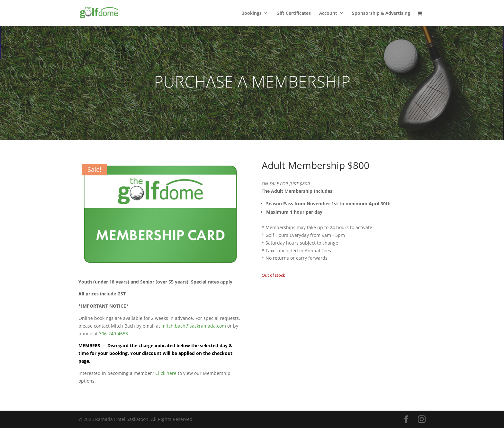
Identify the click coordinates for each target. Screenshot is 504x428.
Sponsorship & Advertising (381, 13)
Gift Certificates (294, 13)
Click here (166, 373)
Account (328, 13)
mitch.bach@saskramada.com (194, 326)
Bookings (252, 13)
